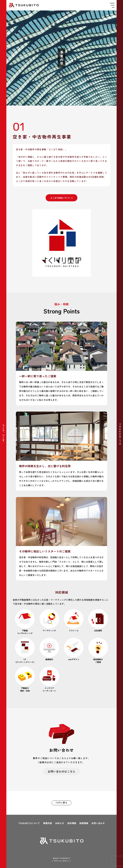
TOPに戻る (61, 803)
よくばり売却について (61, 198)
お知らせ (60, 823)
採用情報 (84, 823)
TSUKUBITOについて (29, 823)
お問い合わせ (98, 823)
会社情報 (72, 823)
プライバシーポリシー (61, 861)
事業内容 (48, 823)
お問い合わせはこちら (61, 771)
